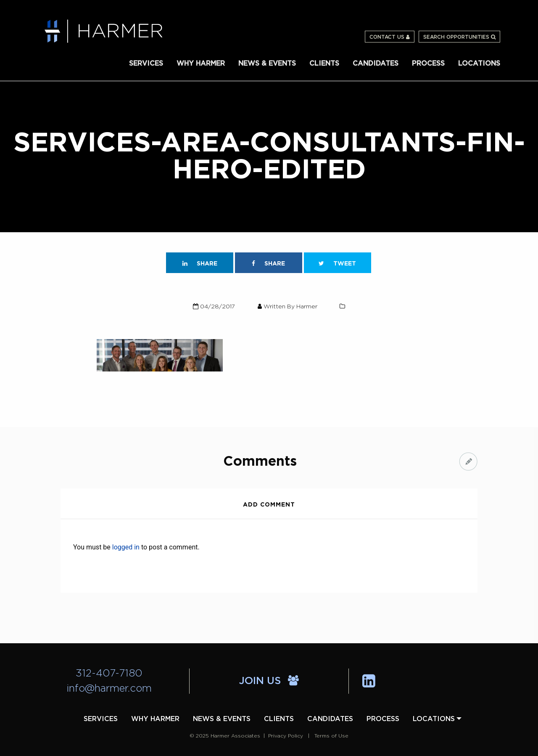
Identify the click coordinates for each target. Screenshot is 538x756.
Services (146, 64)
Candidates (376, 64)
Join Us (269, 681)
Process (428, 64)
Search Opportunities (459, 37)
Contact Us (390, 37)
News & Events (267, 64)
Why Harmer (201, 64)
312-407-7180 (109, 674)
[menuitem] (146, 63)
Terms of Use (331, 736)
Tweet (337, 264)
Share (200, 264)
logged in (126, 547)
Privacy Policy (286, 736)
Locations (479, 64)
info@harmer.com (109, 689)
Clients (324, 64)
